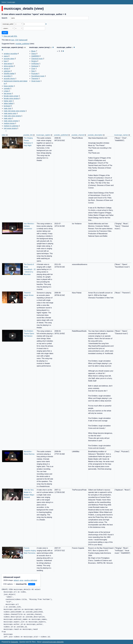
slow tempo (8, 64)
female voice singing (11, 98)
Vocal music (36, 81)
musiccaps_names (121, 135)
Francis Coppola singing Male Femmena (30, 551)
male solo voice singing (12, 116)
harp (5, 61)
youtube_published (22, 44)
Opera (34, 54)
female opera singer (11, 96)
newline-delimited (31, 580)
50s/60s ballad (9, 74)
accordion (7, 76)
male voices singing (11, 121)
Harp (33, 71)
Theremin (35, 79)
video (4, 135)
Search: (5, 18)
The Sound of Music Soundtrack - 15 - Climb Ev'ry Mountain (30, 269)
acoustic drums (9, 79)
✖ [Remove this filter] (46, 24)
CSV (17, 40)
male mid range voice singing (14, 111)
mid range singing (10, 128)
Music (33, 51)
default (16, 580)
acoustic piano (9, 59)
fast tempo (8, 93)
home (4, 2)
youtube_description (95, 135)
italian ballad (8, 103)
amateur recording (10, 54)
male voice (8, 118)
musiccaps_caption (43, 135)
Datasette (14, 642)
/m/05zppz (35, 64)
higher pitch (8, 101)
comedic (7, 88)
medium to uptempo (11, 126)
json (13, 40)
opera (6, 56)
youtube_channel (78, 135)
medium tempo (9, 123)
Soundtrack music (38, 76)
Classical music (37, 59)
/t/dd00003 (35, 56)
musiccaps (11, 2)
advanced (23, 40)
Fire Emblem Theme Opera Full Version (29, 334)
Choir (33, 69)
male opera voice (10, 113)
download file (20, 584)
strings (6, 69)
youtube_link (28, 135)
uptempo (7, 71)
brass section (9, 86)
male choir (8, 108)
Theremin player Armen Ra (29, 295)
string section (9, 66)
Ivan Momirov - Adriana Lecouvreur (29, 226)
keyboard (7, 106)
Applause (35, 66)
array (21, 580)
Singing (34, 61)
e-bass (6, 91)
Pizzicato (35, 74)
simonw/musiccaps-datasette (53, 642)
